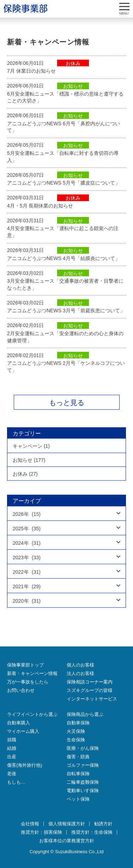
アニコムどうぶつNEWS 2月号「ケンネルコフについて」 (66, 367)
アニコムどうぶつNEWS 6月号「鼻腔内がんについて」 (64, 127)
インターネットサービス (92, 699)
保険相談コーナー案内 (90, 682)
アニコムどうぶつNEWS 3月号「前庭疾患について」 (66, 311)
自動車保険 (78, 723)
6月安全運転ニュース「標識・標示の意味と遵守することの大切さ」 (65, 97)
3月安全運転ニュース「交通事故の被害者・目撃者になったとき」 (65, 284)
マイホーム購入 (23, 731)
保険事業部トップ (25, 665)
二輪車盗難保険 (83, 782)
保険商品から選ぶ (85, 714)
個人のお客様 (80, 665)
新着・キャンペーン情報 (32, 673)
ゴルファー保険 (83, 765)
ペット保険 (78, 799)
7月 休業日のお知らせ (31, 71)
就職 (12, 740)
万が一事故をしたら (28, 682)
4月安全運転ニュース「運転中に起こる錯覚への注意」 (63, 232)
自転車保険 (78, 774)
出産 (12, 757)
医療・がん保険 (83, 748)
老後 (12, 774)
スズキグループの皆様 (90, 690)
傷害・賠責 (78, 757)
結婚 (12, 748)
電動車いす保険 (83, 791)
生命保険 (76, 740)
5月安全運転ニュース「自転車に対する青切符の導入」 (63, 157)
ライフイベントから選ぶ (32, 714)
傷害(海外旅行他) (25, 765)
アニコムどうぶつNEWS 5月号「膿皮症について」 (64, 183)
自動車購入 (19, 723)
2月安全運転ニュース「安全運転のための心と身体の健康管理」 (65, 337)
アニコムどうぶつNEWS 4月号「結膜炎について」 (64, 258)
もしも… (16, 782)
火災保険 (76, 731)
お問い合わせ (21, 690)
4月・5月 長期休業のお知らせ (40, 206)
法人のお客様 (80, 673)
